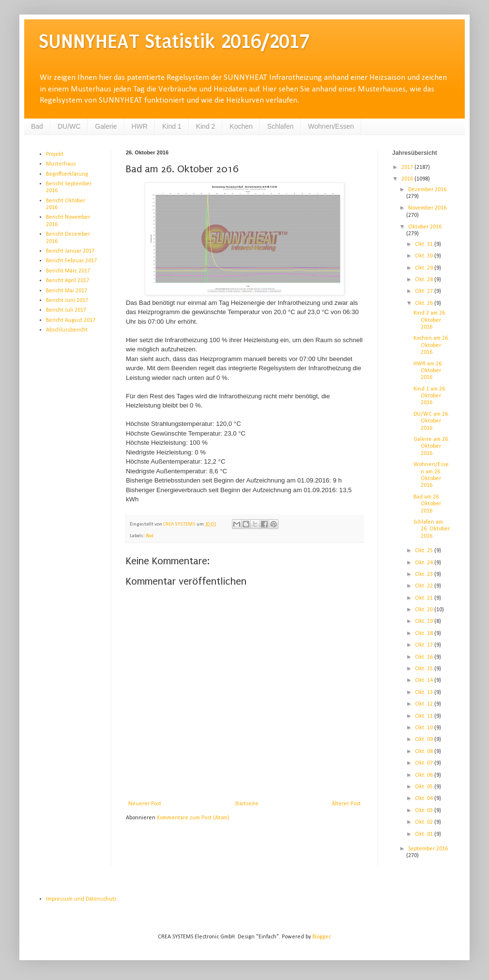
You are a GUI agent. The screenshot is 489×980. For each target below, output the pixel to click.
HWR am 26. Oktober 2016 (428, 371)
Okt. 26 (425, 303)
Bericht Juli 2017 (66, 310)
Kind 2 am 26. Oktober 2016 (430, 320)
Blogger (321, 937)
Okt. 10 (425, 728)
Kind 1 (172, 126)
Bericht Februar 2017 (71, 261)
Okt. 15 (425, 669)
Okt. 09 (425, 739)
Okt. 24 (425, 563)
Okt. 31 (425, 244)
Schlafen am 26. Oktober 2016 (432, 529)
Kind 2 (206, 126)
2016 (408, 179)
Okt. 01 (425, 834)
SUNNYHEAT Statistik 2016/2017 (174, 41)
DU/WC (69, 126)
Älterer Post (346, 804)
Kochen (241, 126)
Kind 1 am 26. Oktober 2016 (430, 396)
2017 (408, 167)
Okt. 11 (425, 716)
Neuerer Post (145, 804)
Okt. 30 (425, 256)
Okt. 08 (425, 752)
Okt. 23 (425, 574)
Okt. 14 (425, 680)
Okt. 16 (425, 657)
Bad (37, 126)
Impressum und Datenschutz (81, 899)
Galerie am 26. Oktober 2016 (431, 446)
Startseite (247, 804)
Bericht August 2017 (71, 320)
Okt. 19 (425, 621)
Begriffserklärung (67, 174)
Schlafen (280, 126)
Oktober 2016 (425, 227)
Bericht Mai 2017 (67, 291)
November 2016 (427, 208)
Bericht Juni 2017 (67, 301)
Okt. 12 (425, 704)
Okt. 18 (425, 633)
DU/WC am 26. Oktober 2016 (431, 421)
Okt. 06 (425, 775)
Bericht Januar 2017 (70, 251)
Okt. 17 (425, 645)
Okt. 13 (425, 693)
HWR (140, 126)
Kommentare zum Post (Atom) (193, 818)
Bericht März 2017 (68, 271)
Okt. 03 (425, 811)
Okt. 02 (425, 822)
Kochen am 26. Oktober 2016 (431, 345)
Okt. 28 (425, 280)
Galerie (106, 126)
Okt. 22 (425, 586)
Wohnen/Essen (331, 126)
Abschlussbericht (67, 330)
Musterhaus (61, 164)
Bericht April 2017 (68, 281)
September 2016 (428, 849)
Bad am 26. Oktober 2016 (427, 504)
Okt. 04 (425, 799)
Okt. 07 (425, 763)
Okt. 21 (425, 598)
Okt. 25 (425, 551)
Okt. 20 (425, 610)
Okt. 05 (425, 787)
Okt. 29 (425, 268)
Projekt (55, 154)
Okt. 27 (425, 291)
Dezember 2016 (427, 190)
